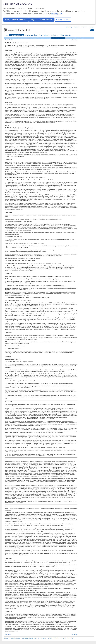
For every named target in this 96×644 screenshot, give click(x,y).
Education (68, 35)
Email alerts (77, 27)
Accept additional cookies (16, 20)
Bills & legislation (38, 38)
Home (6, 35)
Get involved (54, 35)
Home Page (75, 40)
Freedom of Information (27, 638)
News (77, 38)
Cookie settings (63, 20)
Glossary (12, 638)
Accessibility (69, 27)
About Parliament (44, 35)
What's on (29, 38)
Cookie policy (63, 638)
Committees (47, 38)
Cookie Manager (70, 638)
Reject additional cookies (42, 20)
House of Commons (10, 38)
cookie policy (57, 14)
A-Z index (6, 638)
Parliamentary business (17, 35)
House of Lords (21, 38)
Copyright (50, 638)
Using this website (42, 638)
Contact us (92, 27)
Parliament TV (70, 38)
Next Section (8, 635)
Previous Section (9, 40)
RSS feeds (84, 27)
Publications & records (58, 38)
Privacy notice (56, 638)
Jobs (35, 638)
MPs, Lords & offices (31, 35)
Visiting (62, 35)
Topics (81, 38)
